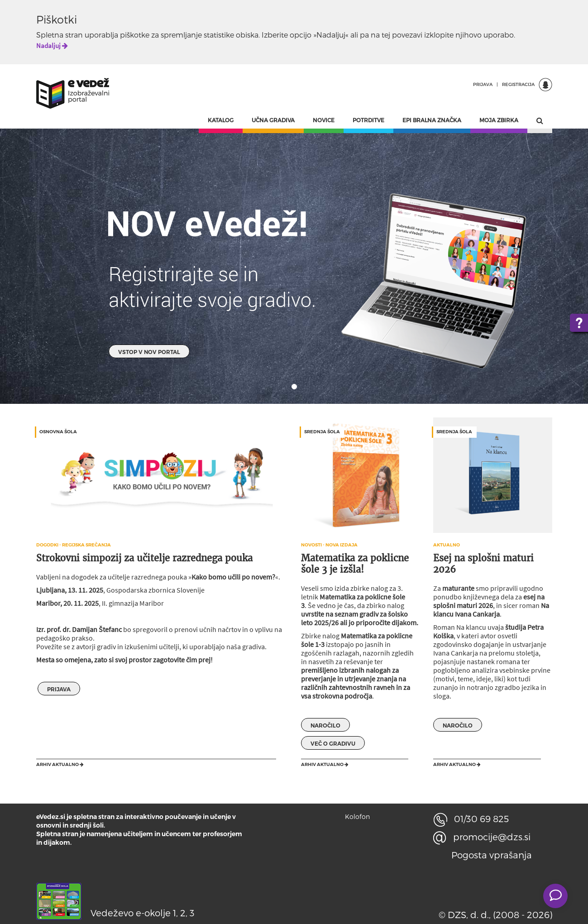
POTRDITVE (368, 120)
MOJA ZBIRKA (499, 120)
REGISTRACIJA (518, 84)
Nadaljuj (52, 45)
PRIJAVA (483, 84)
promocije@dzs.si (482, 837)
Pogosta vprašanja (492, 855)
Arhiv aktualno (60, 764)
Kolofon (357, 816)
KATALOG (221, 120)
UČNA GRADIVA (273, 120)
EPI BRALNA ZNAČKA (432, 120)
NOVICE (324, 120)
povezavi (407, 35)
